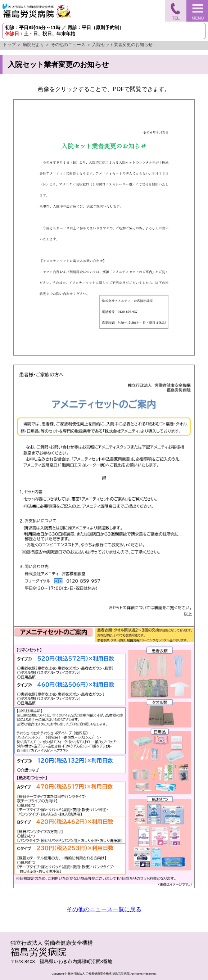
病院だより (33, 45)
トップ (9, 45)
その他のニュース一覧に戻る (104, 909)
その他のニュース (68, 45)
